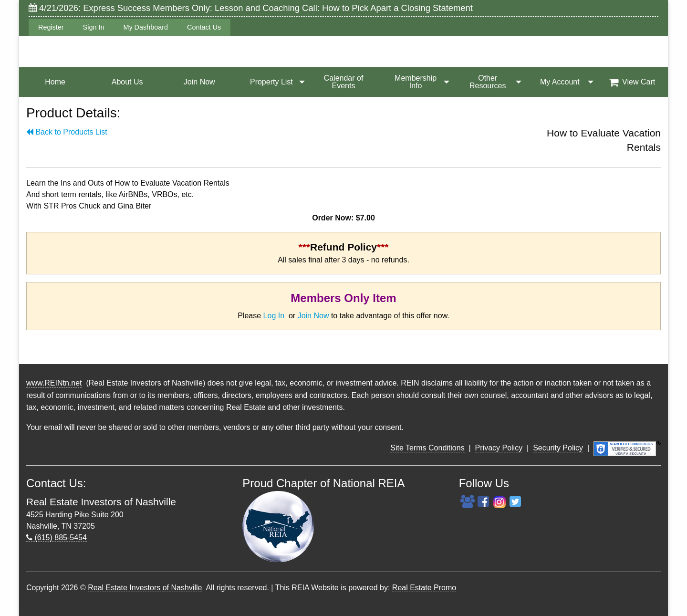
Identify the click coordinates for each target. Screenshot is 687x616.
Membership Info (416, 82)
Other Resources (488, 82)
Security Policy (558, 448)
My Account (560, 82)
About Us (127, 82)
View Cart (632, 82)
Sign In (94, 27)
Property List (271, 82)
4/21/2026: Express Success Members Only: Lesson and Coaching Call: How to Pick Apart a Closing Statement (251, 8)
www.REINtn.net (54, 383)
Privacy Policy (499, 448)
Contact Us (204, 27)
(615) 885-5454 (57, 538)
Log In (274, 316)
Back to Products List (67, 132)
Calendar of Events (344, 82)
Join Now (199, 82)
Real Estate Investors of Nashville (145, 588)
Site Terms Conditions (427, 448)
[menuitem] (55, 82)
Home (55, 82)
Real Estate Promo (424, 588)
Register (51, 27)
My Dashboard (146, 27)
